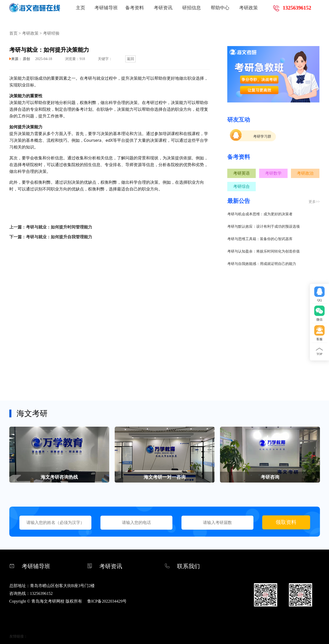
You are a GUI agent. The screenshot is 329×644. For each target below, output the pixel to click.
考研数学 (273, 173)
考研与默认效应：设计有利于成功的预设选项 (264, 227)
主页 (81, 8)
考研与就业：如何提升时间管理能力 (59, 227)
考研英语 (242, 173)
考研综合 (242, 186)
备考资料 (135, 8)
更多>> (314, 202)
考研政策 (248, 8)
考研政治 (305, 173)
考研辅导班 (106, 8)
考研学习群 (262, 136)
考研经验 (51, 33)
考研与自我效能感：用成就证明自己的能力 (262, 264)
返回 (130, 59)
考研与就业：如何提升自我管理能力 (59, 237)
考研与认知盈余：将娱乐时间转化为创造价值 (264, 251)
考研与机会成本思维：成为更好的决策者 (260, 214)
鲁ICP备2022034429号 (107, 601)
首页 (13, 33)
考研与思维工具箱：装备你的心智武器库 (260, 239)
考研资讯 (163, 8)
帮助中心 (220, 8)
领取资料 (286, 522)
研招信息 (192, 8)
